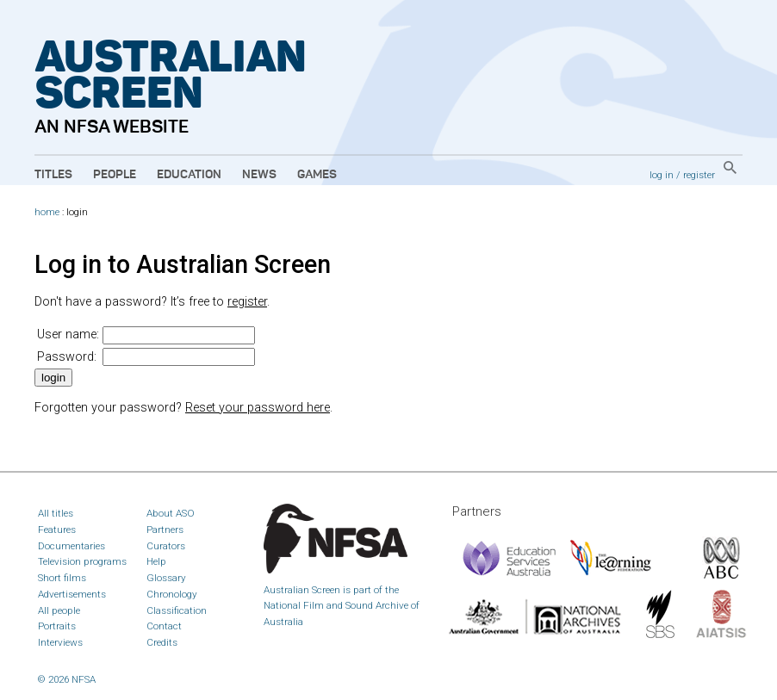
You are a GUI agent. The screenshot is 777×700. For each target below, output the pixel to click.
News (259, 175)
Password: (67, 357)
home (47, 212)
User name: (68, 335)
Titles (53, 175)
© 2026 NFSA (67, 679)
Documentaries (71, 546)
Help (156, 561)
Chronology (172, 594)
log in (662, 175)
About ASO (171, 513)
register (699, 175)
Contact (164, 626)
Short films (62, 578)
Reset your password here (258, 408)
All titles (56, 513)
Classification (177, 610)
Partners (165, 530)
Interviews (60, 642)
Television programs (82, 561)
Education (189, 175)
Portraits (57, 626)
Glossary (166, 578)
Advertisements (72, 594)
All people (59, 610)
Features (57, 530)
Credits (162, 642)
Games (317, 175)
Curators (166, 546)
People (115, 175)
